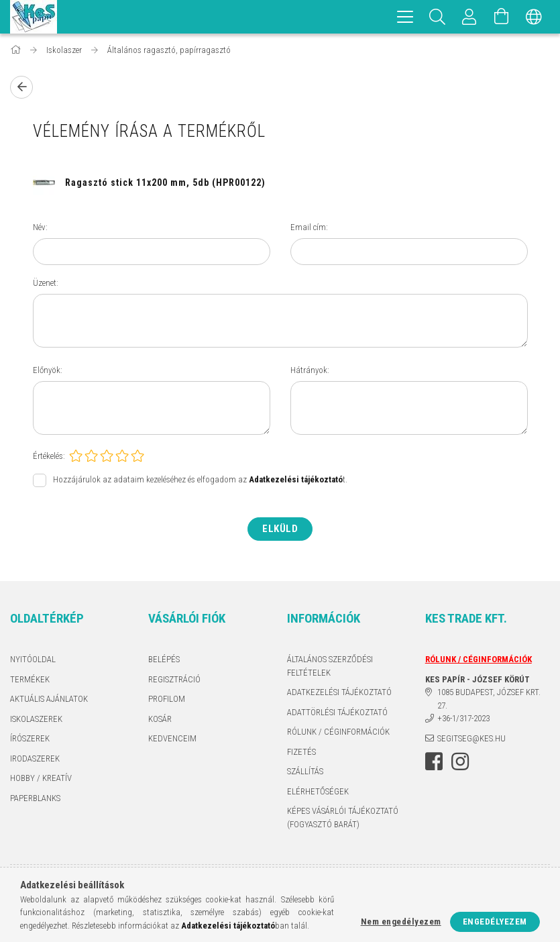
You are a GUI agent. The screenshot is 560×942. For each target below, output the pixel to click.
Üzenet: (46, 283)
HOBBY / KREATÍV (41, 778)
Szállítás (305, 771)
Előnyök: (48, 370)
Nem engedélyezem (401, 922)
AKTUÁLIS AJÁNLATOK (49, 699)
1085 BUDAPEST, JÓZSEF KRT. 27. (489, 699)
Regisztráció (174, 679)
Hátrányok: (310, 370)
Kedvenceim (172, 738)
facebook (434, 762)
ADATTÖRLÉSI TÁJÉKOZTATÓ (337, 712)
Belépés (164, 659)
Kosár (160, 719)
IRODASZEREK (35, 758)
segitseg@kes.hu (471, 738)
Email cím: (309, 227)
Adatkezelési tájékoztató (339, 692)
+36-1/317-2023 (463, 718)
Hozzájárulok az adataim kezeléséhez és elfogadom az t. (200, 480)
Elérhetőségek (318, 791)
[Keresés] (437, 17)
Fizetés (301, 752)
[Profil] (469, 17)
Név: (40, 227)
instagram (460, 762)
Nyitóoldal (33, 659)
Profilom (167, 699)
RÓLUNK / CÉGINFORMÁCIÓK (338, 732)
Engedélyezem (495, 922)
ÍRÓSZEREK (30, 738)
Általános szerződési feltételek (330, 666)
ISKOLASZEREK (36, 719)
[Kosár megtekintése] (502, 17)
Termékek (30, 679)
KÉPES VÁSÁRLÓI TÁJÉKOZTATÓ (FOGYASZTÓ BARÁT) (343, 818)
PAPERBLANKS (35, 798)
